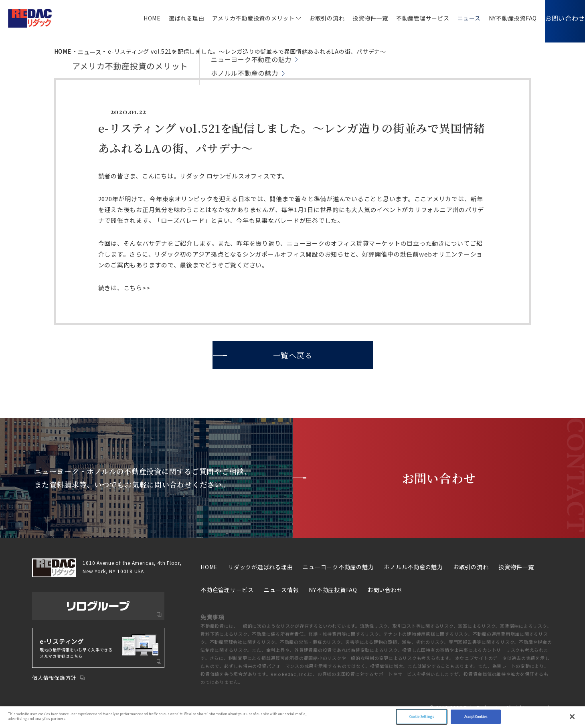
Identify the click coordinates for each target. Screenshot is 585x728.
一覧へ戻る (292, 355)
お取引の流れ (315, 18)
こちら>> (137, 288)
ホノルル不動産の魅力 (413, 567)
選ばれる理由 (175, 18)
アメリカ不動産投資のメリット (241, 18)
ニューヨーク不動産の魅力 (338, 567)
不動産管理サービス (411, 18)
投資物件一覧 (358, 18)
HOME (140, 18)
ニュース (457, 18)
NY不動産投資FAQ (501, 18)
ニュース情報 (281, 590)
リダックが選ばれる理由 (260, 567)
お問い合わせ (559, 18)
